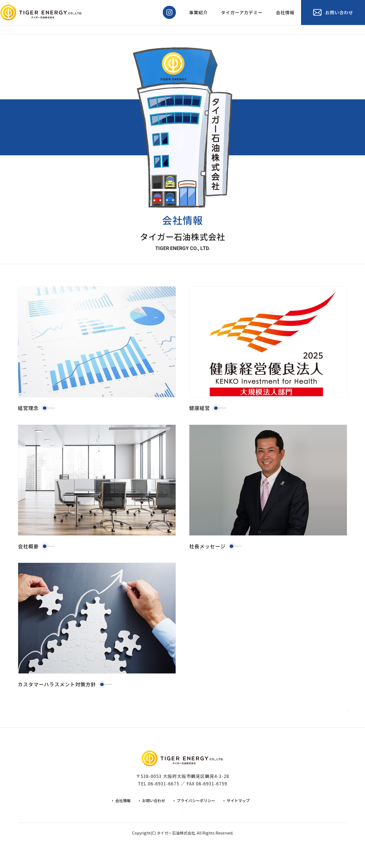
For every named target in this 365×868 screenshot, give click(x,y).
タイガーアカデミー (242, 12)
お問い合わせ (154, 812)
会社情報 (285, 12)
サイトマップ (238, 812)
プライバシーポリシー (196, 812)
